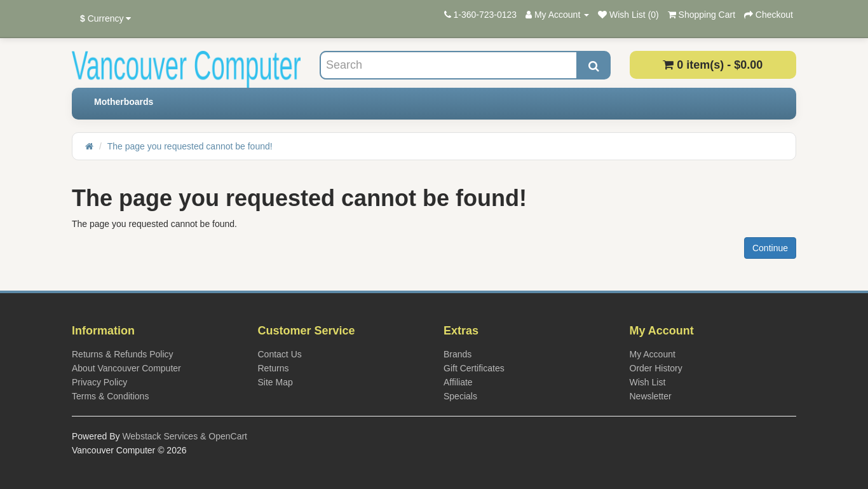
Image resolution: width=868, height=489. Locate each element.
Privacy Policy (99, 382)
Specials (460, 396)
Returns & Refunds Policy (123, 354)
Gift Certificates (474, 368)
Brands (458, 354)
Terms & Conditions (110, 396)
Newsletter (651, 396)
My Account (653, 354)
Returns (274, 368)
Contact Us (280, 354)
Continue (770, 248)
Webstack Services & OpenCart (185, 436)
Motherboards (124, 102)
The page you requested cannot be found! (190, 146)
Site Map (275, 382)
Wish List (648, 382)
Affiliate (458, 382)
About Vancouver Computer (126, 368)
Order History (656, 368)
